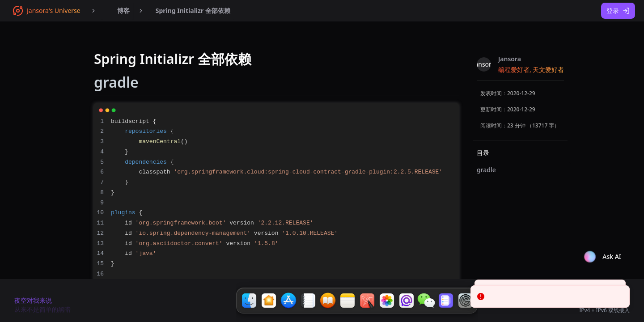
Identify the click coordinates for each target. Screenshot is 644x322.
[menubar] (117, 11)
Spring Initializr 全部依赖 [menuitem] (193, 11)
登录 (618, 11)
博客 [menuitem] (117, 11)
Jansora (510, 59)
